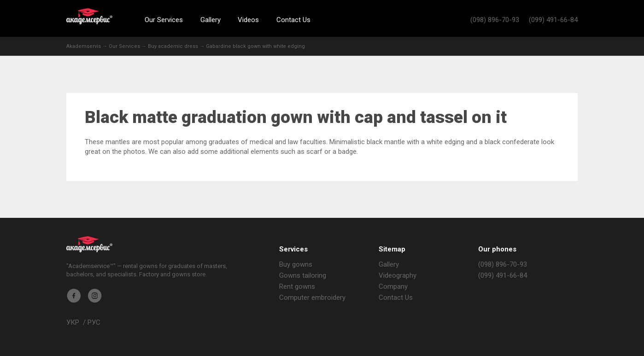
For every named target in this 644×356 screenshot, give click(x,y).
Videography (398, 275)
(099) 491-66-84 (553, 20)
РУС (94, 322)
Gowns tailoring (303, 275)
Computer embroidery (312, 298)
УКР (73, 322)
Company (393, 286)
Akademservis (89, 16)
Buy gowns (296, 264)
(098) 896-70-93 (495, 20)
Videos (248, 20)
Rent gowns (297, 286)
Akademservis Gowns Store (89, 244)
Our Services (164, 20)
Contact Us (293, 20)
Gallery (211, 20)
